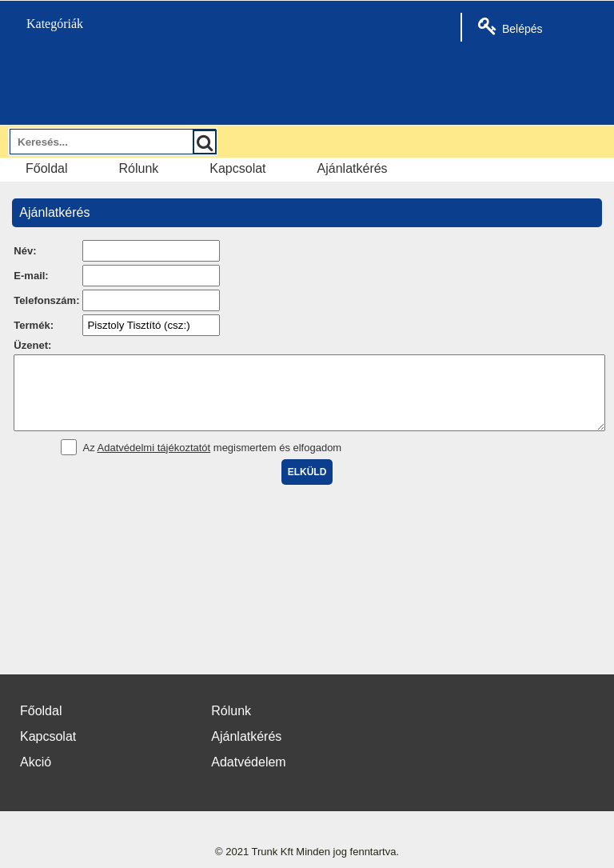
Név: (25, 251)
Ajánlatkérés (353, 168)
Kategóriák (46, 24)
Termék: (34, 325)
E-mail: (31, 276)
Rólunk (138, 168)
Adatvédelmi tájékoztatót (154, 462)
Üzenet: (32, 345)
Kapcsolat (237, 168)
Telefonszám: (46, 300)
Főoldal (46, 168)
